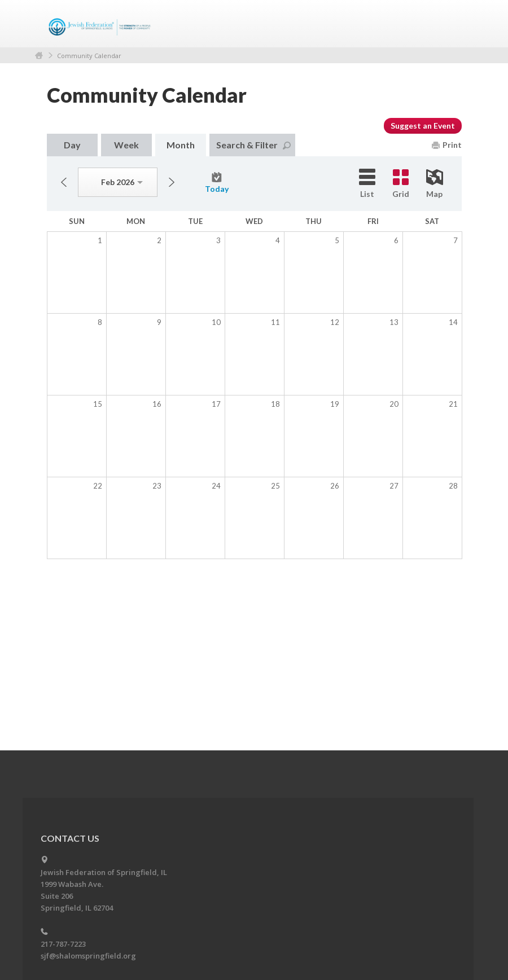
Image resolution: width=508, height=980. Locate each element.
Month (181, 145)
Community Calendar (89, 56)
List (367, 184)
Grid (401, 184)
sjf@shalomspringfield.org (88, 956)
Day (72, 145)
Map (435, 184)
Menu (449, 24)
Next (172, 182)
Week (126, 145)
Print (447, 145)
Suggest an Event (423, 126)
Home (39, 56)
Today (217, 183)
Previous (64, 182)
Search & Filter (253, 145)
